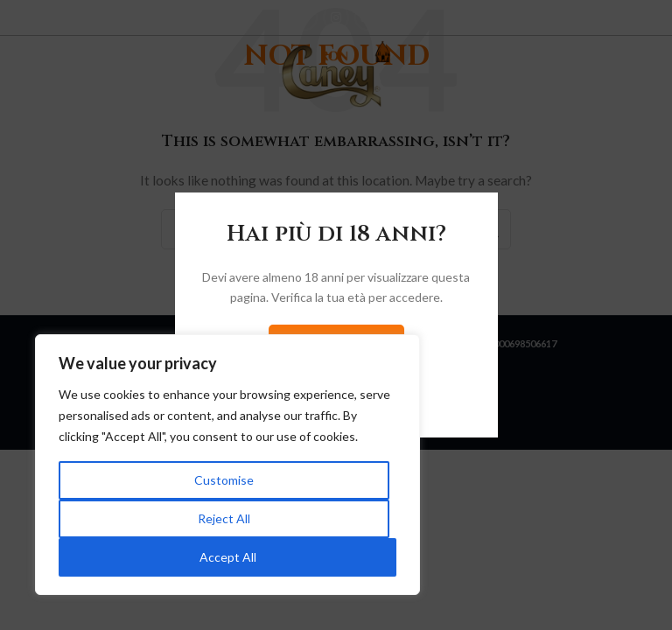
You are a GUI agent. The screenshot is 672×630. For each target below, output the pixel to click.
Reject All (224, 518)
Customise (224, 480)
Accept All (228, 557)
